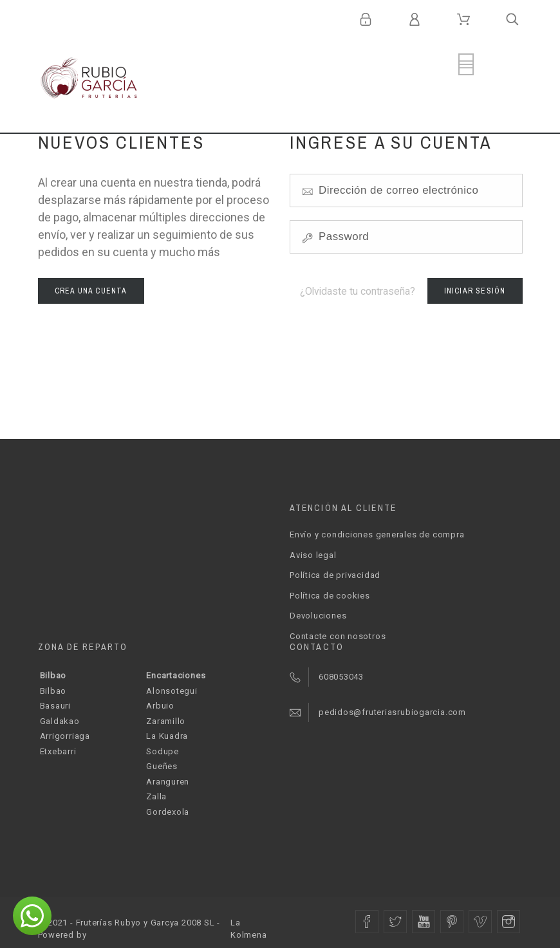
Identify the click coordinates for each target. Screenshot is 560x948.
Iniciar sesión (475, 291)
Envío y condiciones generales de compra (377, 534)
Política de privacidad (335, 575)
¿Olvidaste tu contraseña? (358, 291)
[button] (32, 916)
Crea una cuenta (91, 291)
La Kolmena (248, 929)
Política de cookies (330, 596)
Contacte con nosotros (338, 636)
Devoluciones (318, 616)
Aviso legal (313, 555)
